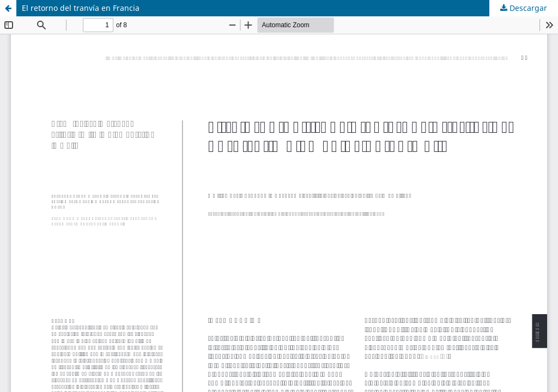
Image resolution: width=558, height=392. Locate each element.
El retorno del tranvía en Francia (81, 8)
